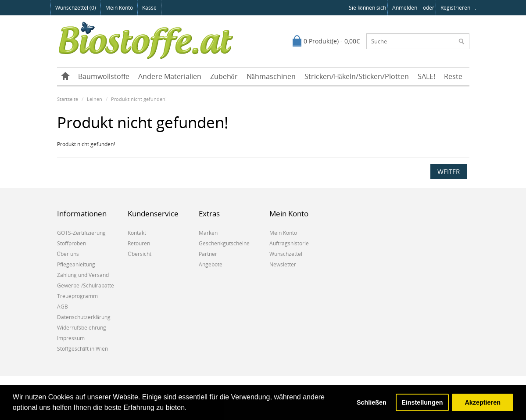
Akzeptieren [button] (483, 402)
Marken (208, 233)
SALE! (426, 76)
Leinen (95, 99)
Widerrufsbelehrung (82, 328)
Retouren (139, 243)
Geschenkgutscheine (224, 243)
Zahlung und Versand (83, 275)
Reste (453, 76)
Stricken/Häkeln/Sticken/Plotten (357, 76)
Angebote (211, 264)
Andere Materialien (170, 76)
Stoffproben (72, 243)
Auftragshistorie (289, 243)
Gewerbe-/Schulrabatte (86, 285)
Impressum (71, 338)
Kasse (149, 8)
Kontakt (137, 233)
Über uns (68, 254)
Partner (208, 254)
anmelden (405, 8)
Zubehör (224, 76)
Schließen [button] (372, 402)
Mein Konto (119, 8)
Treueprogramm (77, 296)
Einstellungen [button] (422, 402)
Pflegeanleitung (76, 264)
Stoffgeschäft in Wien (82, 349)
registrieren (455, 8)
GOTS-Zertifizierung (81, 233)
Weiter (449, 172)
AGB (63, 307)
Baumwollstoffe (104, 76)
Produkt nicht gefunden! (139, 99)
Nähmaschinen (271, 76)
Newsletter (283, 264)
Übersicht (140, 254)
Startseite (68, 99)
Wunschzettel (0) (76, 8)
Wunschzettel (286, 254)
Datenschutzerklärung (84, 317)
